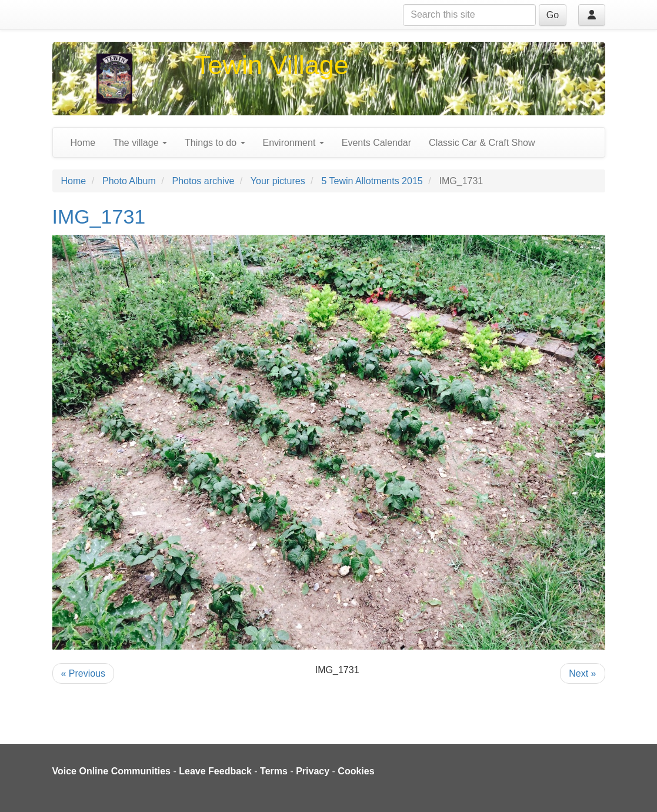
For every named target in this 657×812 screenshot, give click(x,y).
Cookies (356, 771)
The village (140, 143)
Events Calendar (376, 143)
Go (553, 15)
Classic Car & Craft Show (482, 143)
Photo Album (129, 181)
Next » (582, 673)
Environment (294, 143)
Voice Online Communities (112, 771)
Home (83, 143)
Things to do (215, 143)
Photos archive (204, 181)
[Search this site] (469, 15)
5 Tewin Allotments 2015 (372, 181)
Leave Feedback (215, 771)
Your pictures (278, 181)
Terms (274, 771)
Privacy (313, 771)
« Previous (84, 673)
